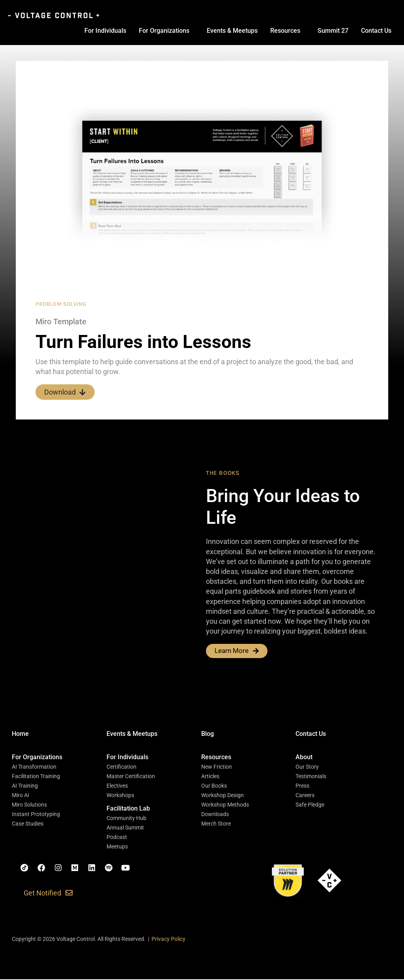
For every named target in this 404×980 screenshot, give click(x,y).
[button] (37, 758)
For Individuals (105, 31)
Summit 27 (333, 31)
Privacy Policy (168, 940)
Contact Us (376, 31)
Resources (285, 31)
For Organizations (164, 31)
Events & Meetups (232, 31)
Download (65, 392)
